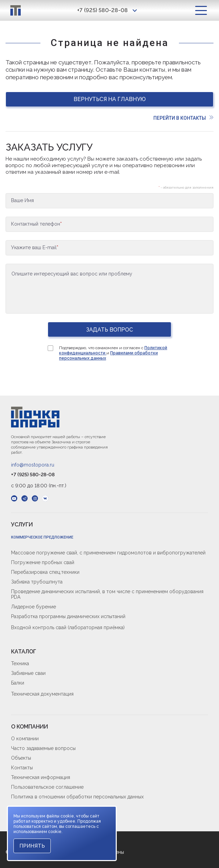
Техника (20, 663)
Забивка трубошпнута (37, 582)
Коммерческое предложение (42, 537)
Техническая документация (42, 694)
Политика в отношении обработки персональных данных (77, 797)
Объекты (21, 758)
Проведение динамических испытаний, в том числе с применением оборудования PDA (107, 594)
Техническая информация (41, 777)
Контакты (22, 768)
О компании (25, 739)
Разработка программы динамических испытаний (68, 616)
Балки (18, 683)
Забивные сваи (28, 673)
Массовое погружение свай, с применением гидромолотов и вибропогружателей (108, 553)
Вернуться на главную (110, 99)
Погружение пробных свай (43, 562)
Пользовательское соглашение (47, 787)
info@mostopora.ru (33, 465)
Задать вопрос (109, 330)
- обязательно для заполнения (186, 187)
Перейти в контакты (183, 118)
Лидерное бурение (34, 607)
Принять (32, 846)
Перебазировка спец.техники (45, 572)
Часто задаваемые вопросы (43, 748)
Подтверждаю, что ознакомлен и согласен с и (113, 353)
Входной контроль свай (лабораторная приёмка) (68, 627)
